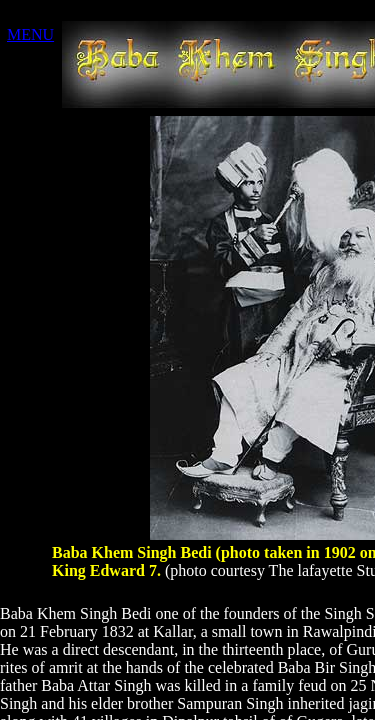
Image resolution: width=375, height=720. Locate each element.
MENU (30, 34)
